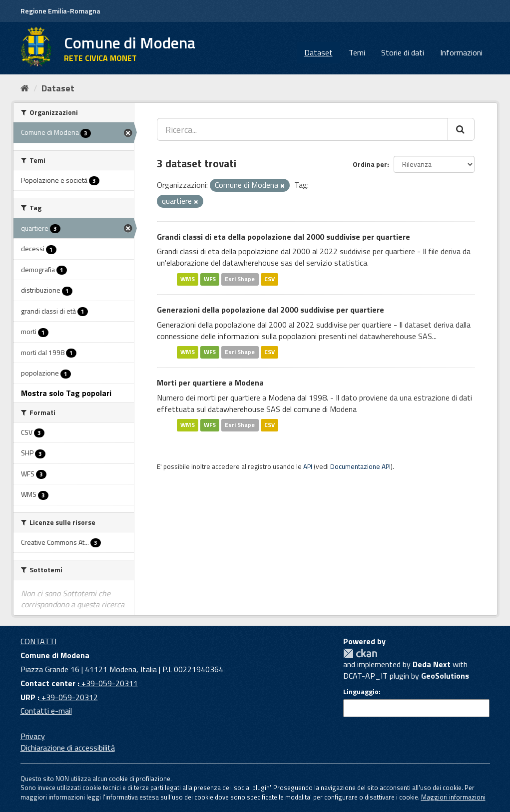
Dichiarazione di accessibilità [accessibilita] (68, 748)
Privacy (33, 736)
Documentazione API (360, 466)
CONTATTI (38, 641)
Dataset (318, 52)
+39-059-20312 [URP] (69, 697)
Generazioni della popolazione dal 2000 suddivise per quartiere (270, 310)
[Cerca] (461, 129)
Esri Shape (240, 279)
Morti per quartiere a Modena (210, 383)
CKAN (360, 653)
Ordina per (370, 164)
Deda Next (432, 664)
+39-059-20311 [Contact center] (109, 683)
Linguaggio (361, 692)
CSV (269, 279)
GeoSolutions (445, 676)
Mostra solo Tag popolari (66, 393)
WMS (188, 279)
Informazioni (461, 52)
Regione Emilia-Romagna (60, 11)
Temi (357, 52)
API (308, 466)
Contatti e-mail (46, 711)
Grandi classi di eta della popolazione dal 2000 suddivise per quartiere (283, 237)
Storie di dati (403, 52)
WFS (210, 279)
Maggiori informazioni (453, 797)
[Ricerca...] (302, 129)
